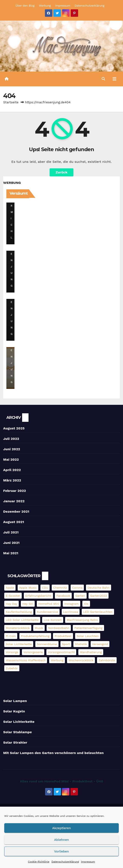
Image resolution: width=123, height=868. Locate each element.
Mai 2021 (11, 553)
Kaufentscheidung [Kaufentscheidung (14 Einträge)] (19, 612)
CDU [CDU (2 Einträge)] (45, 588)
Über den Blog (25, 6)
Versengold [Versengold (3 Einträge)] (100, 644)
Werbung (45, 6)
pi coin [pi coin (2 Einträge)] (11, 636)
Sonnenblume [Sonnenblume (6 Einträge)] (47, 644)
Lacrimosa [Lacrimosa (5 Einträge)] (71, 612)
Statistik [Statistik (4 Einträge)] (81, 644)
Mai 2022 (11, 459)
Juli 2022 (11, 439)
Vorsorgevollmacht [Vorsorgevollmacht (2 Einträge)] (61, 652)
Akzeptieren (62, 828)
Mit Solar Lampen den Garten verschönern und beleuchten (54, 753)
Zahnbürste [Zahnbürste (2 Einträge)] (107, 660)
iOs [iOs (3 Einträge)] (86, 604)
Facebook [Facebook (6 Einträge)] (63, 596)
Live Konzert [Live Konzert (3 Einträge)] (53, 620)
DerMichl (12, 212)
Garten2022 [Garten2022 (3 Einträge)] (98, 596)
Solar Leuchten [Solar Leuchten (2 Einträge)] (88, 636)
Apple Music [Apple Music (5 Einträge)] (28, 588)
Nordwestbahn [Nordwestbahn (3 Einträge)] (59, 628)
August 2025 (14, 428)
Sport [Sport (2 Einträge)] (66, 644)
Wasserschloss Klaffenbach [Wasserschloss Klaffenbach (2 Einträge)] (26, 660)
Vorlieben (61, 851)
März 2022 (12, 480)
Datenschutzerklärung (65, 862)
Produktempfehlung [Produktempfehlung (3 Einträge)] (35, 636)
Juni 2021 (11, 543)
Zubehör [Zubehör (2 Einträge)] (12, 668)
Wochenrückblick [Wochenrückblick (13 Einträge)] (81, 660)
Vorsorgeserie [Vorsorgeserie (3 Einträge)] (33, 652)
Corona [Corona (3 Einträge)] (77, 588)
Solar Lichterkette (19, 722)
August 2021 (14, 522)
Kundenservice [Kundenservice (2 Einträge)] (47, 612)
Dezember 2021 (16, 511)
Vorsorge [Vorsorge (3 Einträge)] (12, 652)
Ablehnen (61, 840)
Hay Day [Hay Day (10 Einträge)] (11, 604)
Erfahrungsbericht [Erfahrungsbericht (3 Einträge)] (38, 596)
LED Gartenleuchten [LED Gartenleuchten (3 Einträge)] (98, 612)
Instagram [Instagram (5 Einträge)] (72, 604)
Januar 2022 (14, 501)
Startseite (11, 102)
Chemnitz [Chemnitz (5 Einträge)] (60, 588)
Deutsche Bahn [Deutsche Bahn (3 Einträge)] (99, 588)
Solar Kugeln (14, 711)
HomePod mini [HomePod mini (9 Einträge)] (49, 604)
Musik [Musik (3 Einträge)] (39, 628)
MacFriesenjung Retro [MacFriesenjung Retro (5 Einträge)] (82, 620)
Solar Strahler (15, 742)
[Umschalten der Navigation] (114, 79)
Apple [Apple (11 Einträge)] (10, 588)
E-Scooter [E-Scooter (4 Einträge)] (13, 596)
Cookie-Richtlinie (39, 862)
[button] (103, 79)
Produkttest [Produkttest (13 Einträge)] (63, 636)
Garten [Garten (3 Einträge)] (80, 596)
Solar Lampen (15, 701)
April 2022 (12, 470)
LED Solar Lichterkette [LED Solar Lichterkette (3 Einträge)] (22, 620)
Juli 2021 (11, 532)
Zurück (62, 172)
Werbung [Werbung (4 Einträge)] (57, 660)
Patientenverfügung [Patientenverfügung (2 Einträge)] (88, 628)
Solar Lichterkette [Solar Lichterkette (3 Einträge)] (19, 644)
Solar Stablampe (17, 732)
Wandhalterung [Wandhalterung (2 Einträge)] (91, 652)
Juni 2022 (12, 449)
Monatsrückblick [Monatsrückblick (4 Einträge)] (18, 628)
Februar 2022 (15, 491)
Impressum (88, 862)
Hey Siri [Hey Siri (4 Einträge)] (28, 604)
